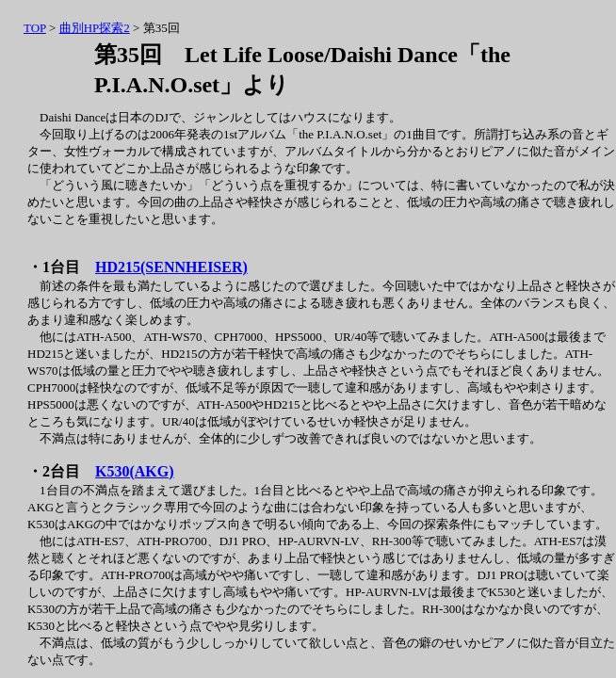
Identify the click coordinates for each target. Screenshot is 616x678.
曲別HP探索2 (95, 28)
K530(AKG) (135, 471)
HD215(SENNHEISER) (171, 267)
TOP (35, 28)
